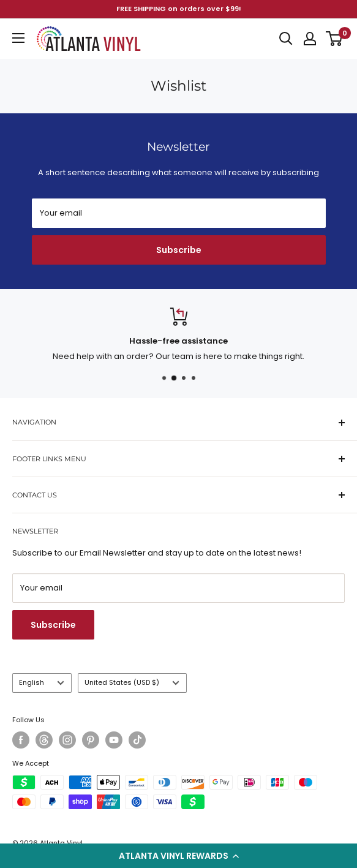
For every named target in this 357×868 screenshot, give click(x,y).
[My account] (310, 39)
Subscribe (179, 250)
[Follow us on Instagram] (67, 740)
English (42, 682)
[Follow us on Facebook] (21, 740)
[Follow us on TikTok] (137, 740)
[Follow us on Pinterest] (91, 740)
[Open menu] (18, 38)
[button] (178, 856)
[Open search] (286, 39)
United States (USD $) (132, 682)
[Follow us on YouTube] (114, 740)
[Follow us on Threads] (44, 740)
